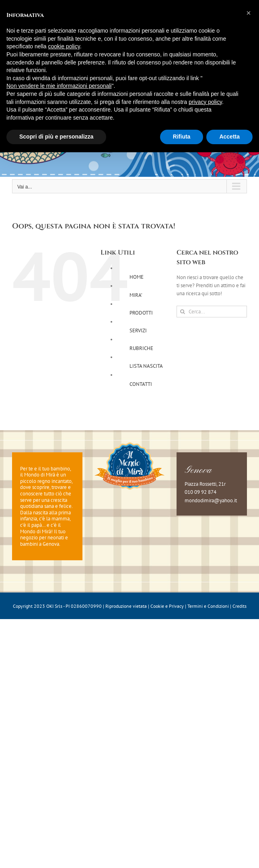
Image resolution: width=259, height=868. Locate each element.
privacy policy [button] (205, 102)
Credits (239, 606)
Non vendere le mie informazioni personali (59, 86)
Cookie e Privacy (167, 606)
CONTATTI (141, 384)
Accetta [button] (229, 137)
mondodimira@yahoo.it (211, 500)
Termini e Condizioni (208, 606)
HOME (137, 277)
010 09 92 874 (200, 492)
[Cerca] (182, 312)
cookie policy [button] (64, 46)
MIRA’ (136, 295)
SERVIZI (138, 330)
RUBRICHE (141, 348)
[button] (249, 13)
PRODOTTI (141, 313)
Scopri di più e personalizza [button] (56, 137)
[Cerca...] (212, 312)
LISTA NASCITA (146, 366)
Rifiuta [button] (182, 137)
